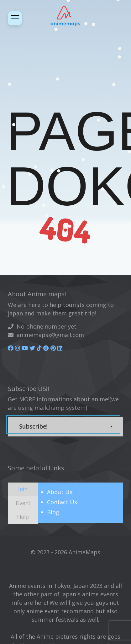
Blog (53, 512)
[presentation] (23, 489)
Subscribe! (33, 426)
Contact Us (62, 502)
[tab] (23, 489)
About (60, 492)
